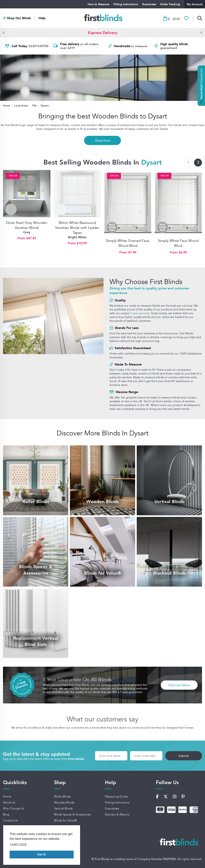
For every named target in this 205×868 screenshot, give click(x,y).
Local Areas (22, 105)
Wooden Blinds (64, 802)
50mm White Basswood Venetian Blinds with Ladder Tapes (77, 228)
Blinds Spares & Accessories (72, 814)
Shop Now (103, 140)
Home (7, 105)
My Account (195, 4)
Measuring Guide (116, 796)
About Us (9, 802)
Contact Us (10, 820)
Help (42, 18)
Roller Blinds (62, 796)
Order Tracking (170, 4)
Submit (184, 756)
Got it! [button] (42, 854)
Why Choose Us (13, 808)
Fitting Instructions (126, 4)
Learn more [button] (18, 844)
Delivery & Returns (117, 814)
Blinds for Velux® (65, 820)
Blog (6, 814)
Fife (35, 105)
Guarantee (149, 4)
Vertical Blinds (63, 808)
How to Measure (98, 4)
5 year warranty (140, 313)
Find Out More (179, 685)
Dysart (45, 105)
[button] (4, 33)
